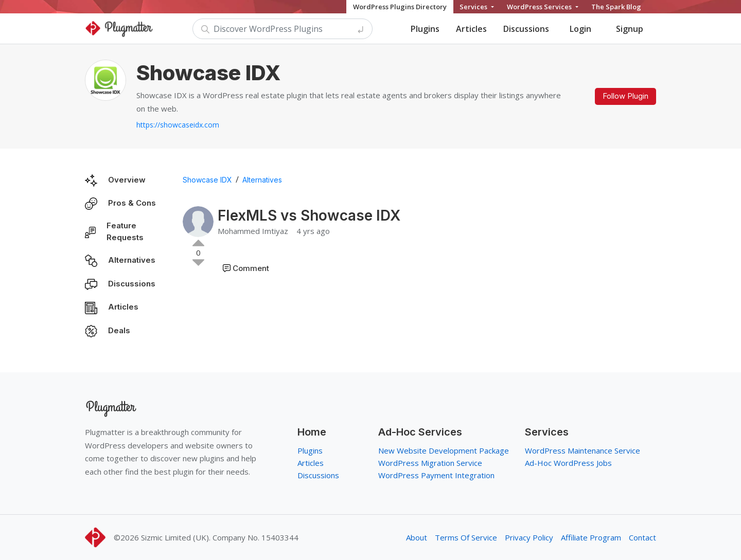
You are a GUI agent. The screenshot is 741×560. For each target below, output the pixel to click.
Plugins (425, 29)
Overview (127, 180)
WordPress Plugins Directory (400, 7)
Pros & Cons (132, 203)
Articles (471, 29)
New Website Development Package (444, 450)
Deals (119, 330)
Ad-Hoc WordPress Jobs (568, 463)
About (417, 537)
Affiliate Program (591, 537)
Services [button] (474, 7)
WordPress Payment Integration (436, 475)
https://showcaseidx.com (178, 125)
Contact (642, 537)
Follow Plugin (625, 96)
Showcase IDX (207, 180)
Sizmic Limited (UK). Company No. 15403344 (220, 537)
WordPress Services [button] (540, 7)
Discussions (526, 29)
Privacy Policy (529, 537)
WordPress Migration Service (430, 463)
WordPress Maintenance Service (583, 450)
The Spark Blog (616, 7)
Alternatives (132, 260)
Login (580, 29)
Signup (630, 29)
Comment (251, 268)
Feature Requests (125, 231)
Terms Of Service (466, 537)
